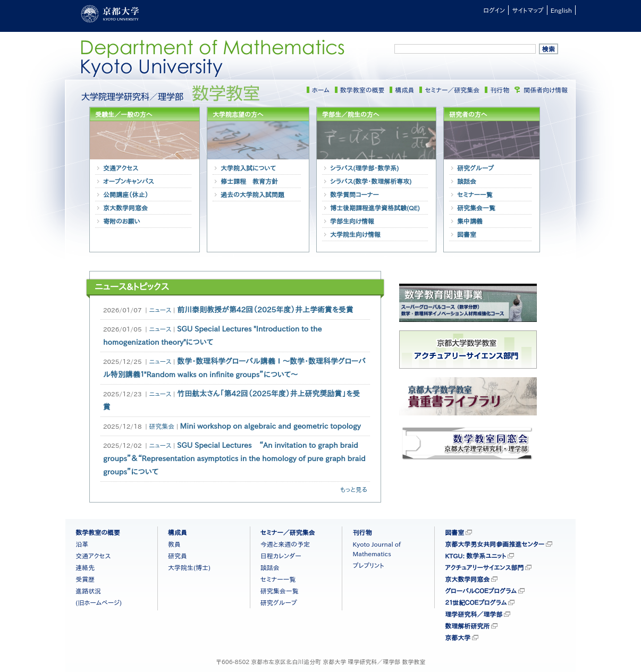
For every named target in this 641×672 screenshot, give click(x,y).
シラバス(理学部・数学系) (364, 168)
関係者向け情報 (546, 90)
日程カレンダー (281, 556)
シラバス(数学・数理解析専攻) (371, 181)
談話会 (467, 181)
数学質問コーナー (355, 194)
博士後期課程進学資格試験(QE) (375, 208)
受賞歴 (85, 579)
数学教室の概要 (362, 90)
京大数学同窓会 (125, 208)
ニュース (160, 310)
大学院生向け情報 (355, 234)
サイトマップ (528, 10)
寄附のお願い (122, 221)
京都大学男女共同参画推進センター (495, 544)
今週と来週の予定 (285, 544)
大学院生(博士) (189, 567)
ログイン (494, 10)
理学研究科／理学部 (474, 614)
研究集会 (162, 426)
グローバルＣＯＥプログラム (481, 591)
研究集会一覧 (476, 208)
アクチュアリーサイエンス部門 (484, 567)
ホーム (321, 90)
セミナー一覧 (475, 194)
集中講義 (470, 221)
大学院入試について (248, 168)
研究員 (178, 556)
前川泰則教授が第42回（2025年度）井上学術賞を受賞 (265, 310)
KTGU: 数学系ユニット (475, 556)
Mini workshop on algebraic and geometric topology (271, 426)
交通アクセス (121, 168)
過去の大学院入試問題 (252, 194)
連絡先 (85, 567)
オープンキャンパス (129, 181)
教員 (174, 544)
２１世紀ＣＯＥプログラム (476, 602)
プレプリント (368, 565)
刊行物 (500, 90)
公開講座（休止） (126, 194)
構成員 (404, 90)
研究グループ (475, 168)
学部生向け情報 (352, 221)
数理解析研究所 (467, 626)
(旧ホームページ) (99, 602)
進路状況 (88, 591)
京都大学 (458, 637)
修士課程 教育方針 (249, 181)
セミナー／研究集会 (452, 90)
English (561, 10)
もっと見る (354, 489)
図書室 (467, 234)
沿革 (82, 544)
